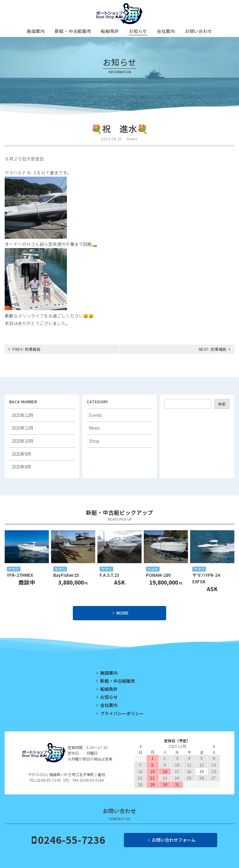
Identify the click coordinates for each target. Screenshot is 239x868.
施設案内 (36, 31)
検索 (222, 404)
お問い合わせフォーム (174, 840)
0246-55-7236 (72, 839)
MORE (122, 613)
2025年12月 (22, 415)
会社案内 (166, 31)
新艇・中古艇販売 (73, 31)
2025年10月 (22, 441)
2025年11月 (22, 428)
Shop (94, 441)
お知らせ (138, 31)
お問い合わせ (199, 31)
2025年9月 (21, 454)
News (132, 139)
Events (95, 415)
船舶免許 (110, 31)
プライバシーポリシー (122, 713)
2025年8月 (21, 467)
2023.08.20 (111, 139)
